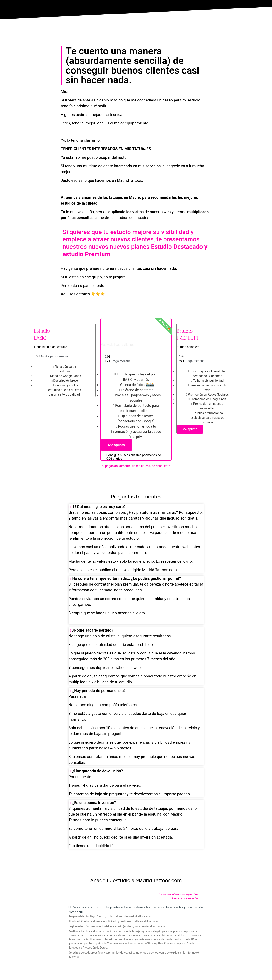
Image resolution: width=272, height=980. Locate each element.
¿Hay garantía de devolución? (98, 771)
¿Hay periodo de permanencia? (99, 691)
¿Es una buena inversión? (94, 803)
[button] (136, 507)
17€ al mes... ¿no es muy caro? (99, 507)
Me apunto (117, 445)
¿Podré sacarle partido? (93, 630)
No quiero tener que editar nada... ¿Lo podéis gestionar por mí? (127, 578)
